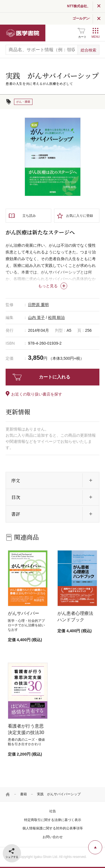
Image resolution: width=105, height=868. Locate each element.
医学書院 (23, 33)
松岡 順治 (57, 317)
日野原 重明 (38, 305)
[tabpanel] (53, 157)
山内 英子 (36, 317)
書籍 (24, 794)
